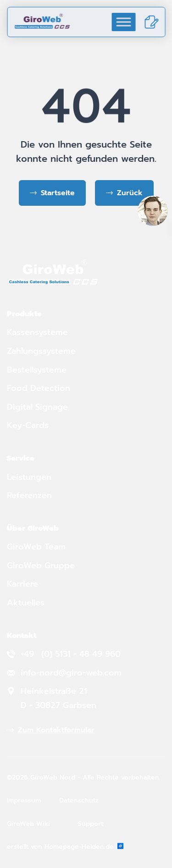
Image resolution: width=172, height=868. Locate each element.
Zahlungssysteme (41, 351)
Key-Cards (29, 425)
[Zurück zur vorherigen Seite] (124, 193)
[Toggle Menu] (123, 22)
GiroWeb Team (36, 547)
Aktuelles (26, 603)
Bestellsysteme (37, 370)
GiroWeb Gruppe (41, 566)
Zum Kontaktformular (56, 730)
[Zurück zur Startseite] (52, 193)
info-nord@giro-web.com (71, 673)
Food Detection (39, 388)
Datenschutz (79, 800)
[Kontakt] (151, 22)
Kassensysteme (37, 332)
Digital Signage (37, 407)
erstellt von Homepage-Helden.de (65, 847)
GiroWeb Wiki (28, 824)
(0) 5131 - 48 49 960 (81, 654)
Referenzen (29, 495)
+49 (29, 654)
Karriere (22, 584)
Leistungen (29, 477)
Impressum (24, 800)
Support (91, 824)
